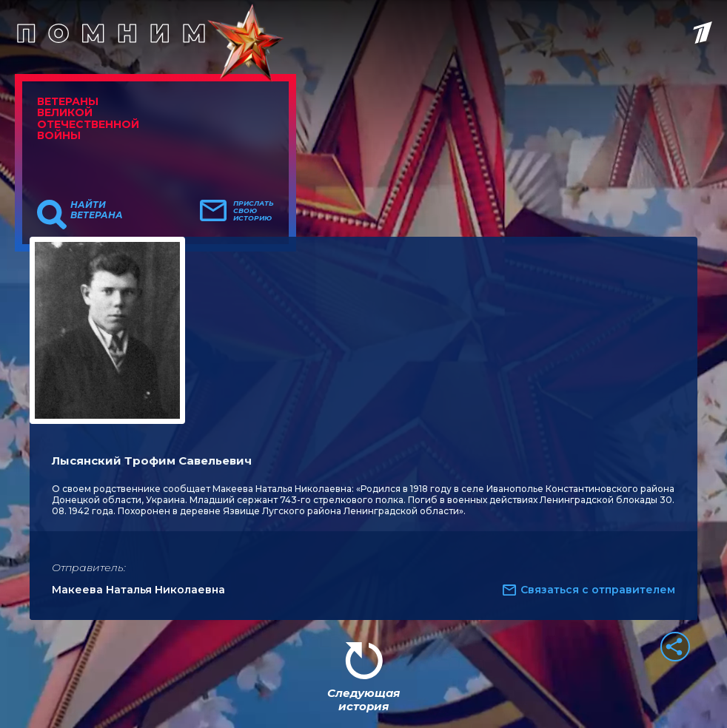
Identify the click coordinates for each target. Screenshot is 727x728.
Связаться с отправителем (598, 590)
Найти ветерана (97, 210)
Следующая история (363, 700)
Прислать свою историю (254, 211)
